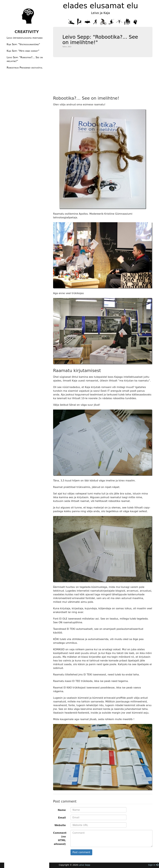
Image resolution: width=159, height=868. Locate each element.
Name (62, 810)
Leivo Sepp (84, 865)
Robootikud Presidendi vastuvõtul (25, 68)
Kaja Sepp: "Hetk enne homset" (23, 51)
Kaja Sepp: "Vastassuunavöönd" (23, 44)
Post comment (81, 852)
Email (62, 818)
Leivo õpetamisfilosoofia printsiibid (25, 38)
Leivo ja (97, 13)
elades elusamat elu (100, 6)
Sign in (153, 865)
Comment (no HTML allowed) (60, 838)
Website (60, 825)
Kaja (106, 13)
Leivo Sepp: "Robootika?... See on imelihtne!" (25, 59)
